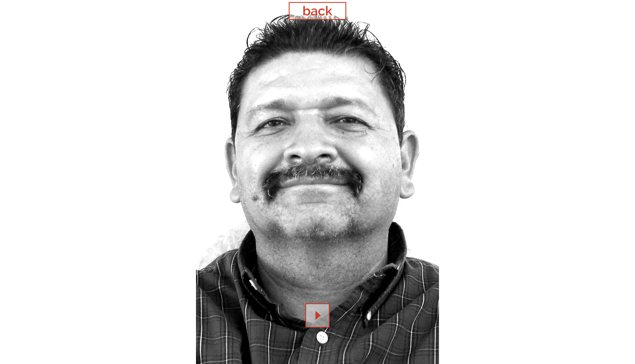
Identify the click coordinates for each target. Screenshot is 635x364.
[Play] (317, 315)
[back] (317, 11)
